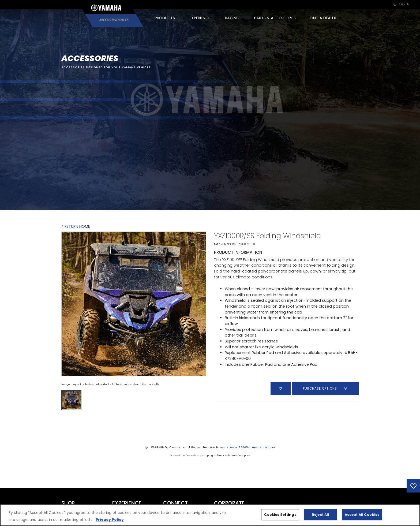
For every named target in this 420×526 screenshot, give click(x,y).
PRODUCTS (165, 18)
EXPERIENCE (200, 18)
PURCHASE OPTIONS (325, 389)
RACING (232, 18)
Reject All (320, 515)
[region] (210, 515)
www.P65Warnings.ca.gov (252, 447)
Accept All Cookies (362, 515)
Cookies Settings (280, 515)
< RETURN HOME (76, 226)
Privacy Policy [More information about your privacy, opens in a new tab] (110, 520)
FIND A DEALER (323, 18)
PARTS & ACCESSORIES (275, 18)
